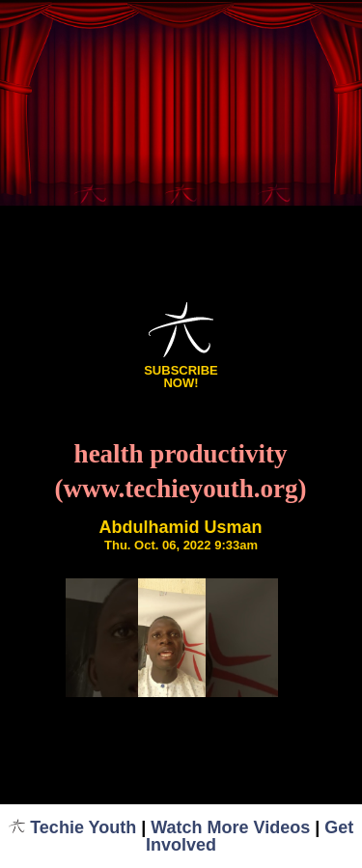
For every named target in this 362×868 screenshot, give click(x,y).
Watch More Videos (230, 827)
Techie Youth (73, 827)
